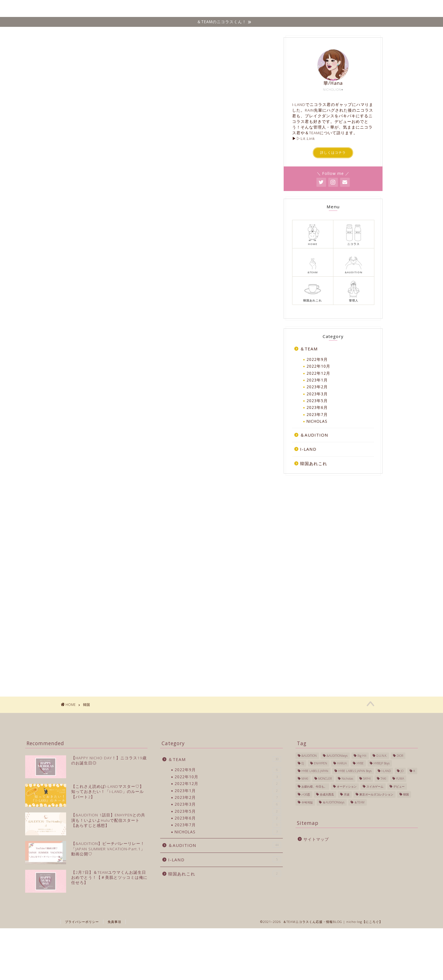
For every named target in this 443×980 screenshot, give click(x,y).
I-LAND (310, 9)
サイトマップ (316, 839)
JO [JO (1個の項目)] (402, 771)
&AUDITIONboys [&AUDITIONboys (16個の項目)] (337, 756)
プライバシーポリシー (82, 943)
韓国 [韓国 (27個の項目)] (406, 794)
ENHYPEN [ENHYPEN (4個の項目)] (321, 764)
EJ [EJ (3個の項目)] (303, 764)
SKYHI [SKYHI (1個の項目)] (367, 779)
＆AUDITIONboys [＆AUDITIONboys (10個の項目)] (334, 802)
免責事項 (114, 943)
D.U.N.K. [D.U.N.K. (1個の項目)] (382, 756)
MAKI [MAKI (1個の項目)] (305, 779)
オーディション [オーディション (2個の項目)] (347, 786)
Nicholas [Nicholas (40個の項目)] (347, 779)
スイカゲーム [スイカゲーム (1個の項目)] (375, 786)
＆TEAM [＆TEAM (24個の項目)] (359, 802)
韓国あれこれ (342, 9)
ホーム (188, 9)
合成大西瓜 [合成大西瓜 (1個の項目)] (327, 794)
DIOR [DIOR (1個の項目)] (400, 756)
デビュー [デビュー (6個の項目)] (399, 786)
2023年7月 (317, 414)
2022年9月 (317, 359)
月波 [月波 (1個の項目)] (347, 794)
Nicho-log (70, 8)
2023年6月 (317, 407)
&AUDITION (279, 9)
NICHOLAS (217, 9)
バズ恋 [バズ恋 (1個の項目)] (306, 794)
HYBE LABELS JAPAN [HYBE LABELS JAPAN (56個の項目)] (315, 771)
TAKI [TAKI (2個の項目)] (383, 779)
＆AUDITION (314, 435)
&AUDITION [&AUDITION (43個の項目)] (309, 756)
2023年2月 (317, 387)
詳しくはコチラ (333, 152)
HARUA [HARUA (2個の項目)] (342, 764)
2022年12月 (318, 373)
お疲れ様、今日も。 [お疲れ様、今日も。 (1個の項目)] (314, 786)
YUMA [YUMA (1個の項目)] (400, 779)
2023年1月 (317, 380)
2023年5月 (317, 401)
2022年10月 (318, 366)
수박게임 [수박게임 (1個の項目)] (307, 802)
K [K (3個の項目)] (414, 771)
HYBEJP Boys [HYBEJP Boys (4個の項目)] (382, 764)
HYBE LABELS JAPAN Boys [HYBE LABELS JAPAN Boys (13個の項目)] (355, 771)
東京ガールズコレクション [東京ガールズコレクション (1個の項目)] (376, 794)
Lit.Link (308, 138)
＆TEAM (247, 9)
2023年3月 (317, 394)
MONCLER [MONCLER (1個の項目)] (325, 779)
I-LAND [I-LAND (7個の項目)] (386, 771)
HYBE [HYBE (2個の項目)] (360, 764)
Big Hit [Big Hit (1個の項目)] (362, 756)
